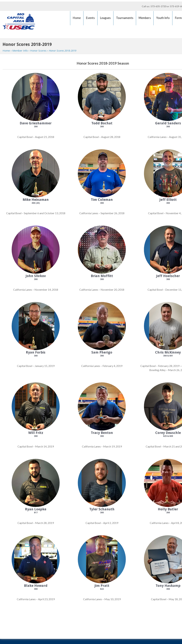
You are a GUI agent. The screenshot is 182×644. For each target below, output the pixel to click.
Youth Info (163, 19)
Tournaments (125, 19)
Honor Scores (38, 51)
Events (90, 19)
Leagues (105, 19)
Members (145, 19)
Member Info (20, 51)
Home (77, 19)
